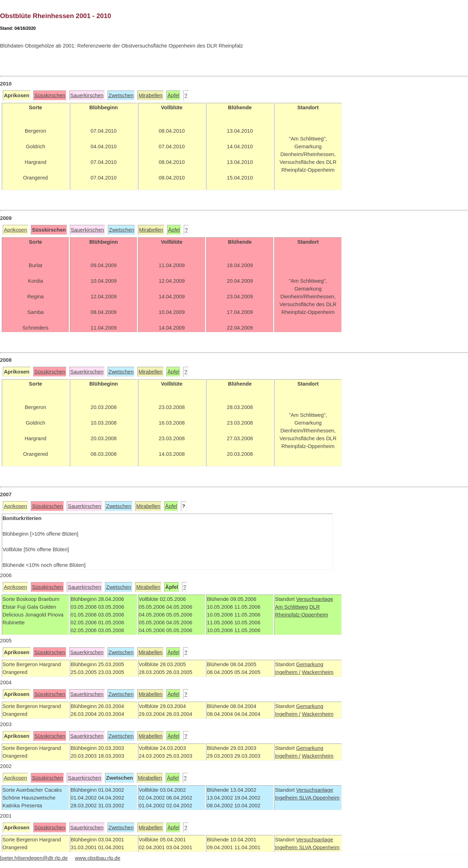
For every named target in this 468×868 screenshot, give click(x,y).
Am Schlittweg (291, 607)
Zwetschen (121, 95)
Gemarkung (310, 664)
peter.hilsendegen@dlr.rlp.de (35, 858)
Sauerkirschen (87, 95)
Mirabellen (150, 95)
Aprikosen (15, 230)
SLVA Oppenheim (319, 798)
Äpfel (173, 95)
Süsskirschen (50, 95)
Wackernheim (318, 672)
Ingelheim (287, 798)
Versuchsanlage (314, 599)
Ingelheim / (288, 672)
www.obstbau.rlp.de (98, 858)
